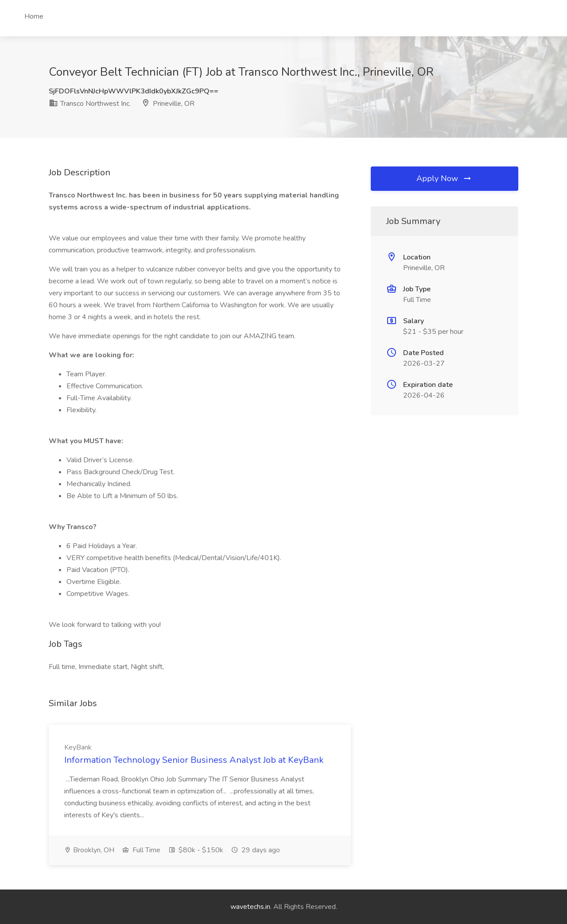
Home (34, 16)
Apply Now (444, 178)
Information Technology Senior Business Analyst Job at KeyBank (194, 760)
